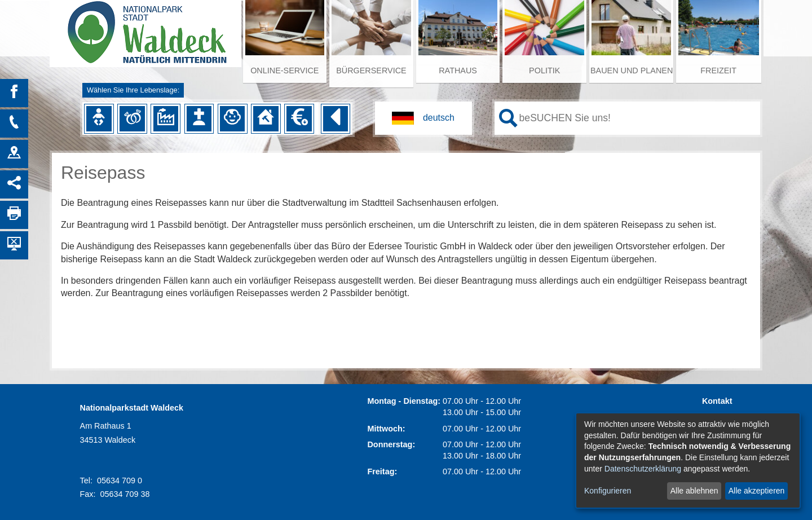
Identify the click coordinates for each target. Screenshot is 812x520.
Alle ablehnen (694, 491)
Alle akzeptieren (757, 491)
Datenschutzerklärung (643, 469)
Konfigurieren (608, 491)
